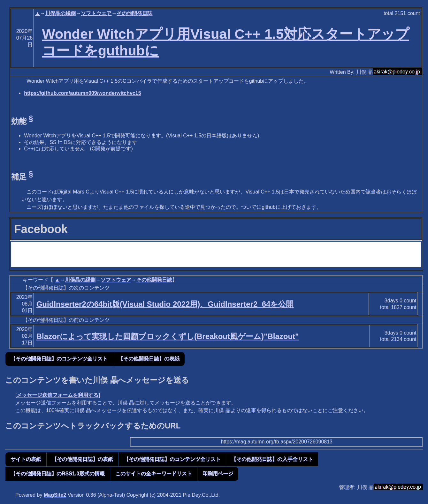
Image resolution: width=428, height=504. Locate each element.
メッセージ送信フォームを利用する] (58, 395)
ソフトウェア (96, 13)
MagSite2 (55, 495)
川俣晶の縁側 (60, 13)
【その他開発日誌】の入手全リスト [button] (272, 459)
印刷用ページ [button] (218, 474)
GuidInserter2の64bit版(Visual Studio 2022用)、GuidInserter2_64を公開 (165, 304)
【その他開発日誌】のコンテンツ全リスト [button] (59, 359)
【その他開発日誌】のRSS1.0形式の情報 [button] (58, 474)
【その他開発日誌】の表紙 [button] (149, 359)
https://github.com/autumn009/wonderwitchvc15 (82, 93)
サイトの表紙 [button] (26, 459)
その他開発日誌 (134, 13)
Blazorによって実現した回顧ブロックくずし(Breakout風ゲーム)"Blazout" (168, 336)
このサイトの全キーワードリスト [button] (154, 474)
